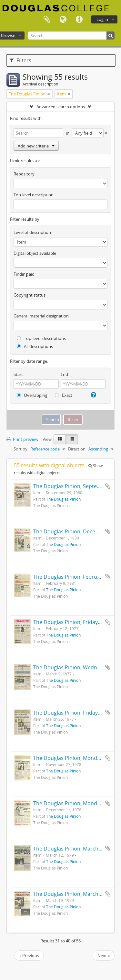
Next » (104, 956)
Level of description (32, 232)
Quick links (79, 20)
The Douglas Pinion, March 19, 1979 (76, 894)
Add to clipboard (108, 486)
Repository (24, 174)
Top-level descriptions (41, 338)
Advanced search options (61, 107)
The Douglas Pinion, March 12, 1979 (76, 849)
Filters (20, 60)
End (64, 374)
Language (63, 20)
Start (18, 374)
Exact (64, 395)
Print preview (22, 439)
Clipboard (47, 20)
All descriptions (35, 346)
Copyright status (30, 295)
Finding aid (24, 274)
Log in (102, 19)
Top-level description (34, 195)
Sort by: (21, 449)
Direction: (77, 449)
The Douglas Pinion (63, 499)
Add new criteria (36, 146)
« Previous (29, 956)
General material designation (41, 316)
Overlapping (32, 395)
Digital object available (35, 253)
